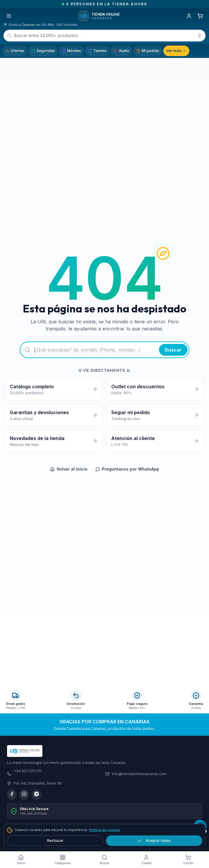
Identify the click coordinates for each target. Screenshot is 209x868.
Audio (121, 51)
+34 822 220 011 (28, 771)
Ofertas (15, 51)
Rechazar (55, 841)
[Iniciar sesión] (189, 16)
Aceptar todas (154, 841)
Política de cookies (105, 830)
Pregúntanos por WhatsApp (127, 469)
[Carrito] (200, 16)
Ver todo (176, 51)
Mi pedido (148, 51)
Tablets (97, 51)
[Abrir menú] (9, 16)
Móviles (71, 51)
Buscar (173, 350)
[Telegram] (37, 795)
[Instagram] (24, 795)
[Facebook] (12, 795)
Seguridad (43, 51)
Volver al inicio (69, 469)
